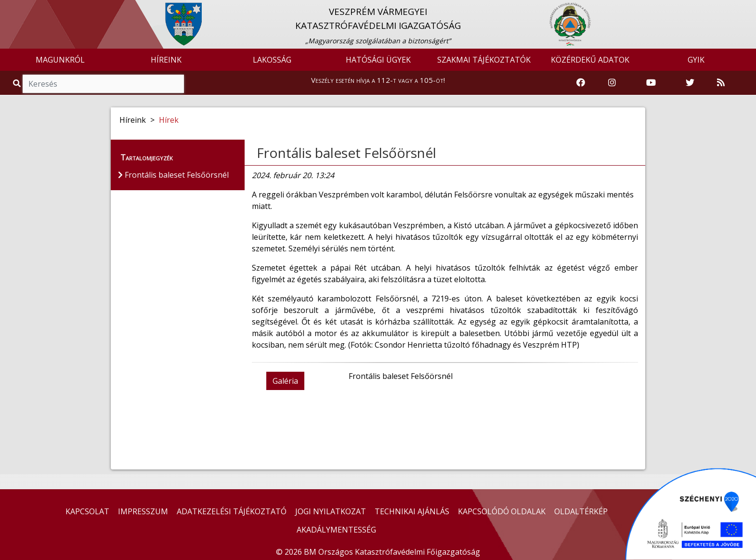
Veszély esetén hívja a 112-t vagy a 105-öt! (378, 80)
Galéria (285, 381)
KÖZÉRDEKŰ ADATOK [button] (590, 60)
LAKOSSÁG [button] (272, 60)
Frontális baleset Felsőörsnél (346, 153)
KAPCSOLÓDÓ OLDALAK (502, 511)
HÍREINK (166, 60)
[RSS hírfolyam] (721, 83)
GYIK (696, 60)
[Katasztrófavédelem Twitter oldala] (690, 83)
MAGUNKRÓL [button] (60, 60)
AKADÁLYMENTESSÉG (336, 530)
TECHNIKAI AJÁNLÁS (412, 511)
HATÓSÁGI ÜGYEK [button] (378, 60)
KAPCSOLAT (87, 511)
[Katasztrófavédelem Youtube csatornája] (651, 83)
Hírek (169, 120)
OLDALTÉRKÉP (581, 511)
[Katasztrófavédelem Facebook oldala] (581, 83)
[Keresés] (103, 84)
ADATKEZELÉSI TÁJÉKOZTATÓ (232, 511)
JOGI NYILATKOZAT (331, 511)
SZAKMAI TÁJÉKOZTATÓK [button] (484, 60)
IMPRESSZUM (143, 511)
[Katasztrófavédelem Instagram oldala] (612, 83)
